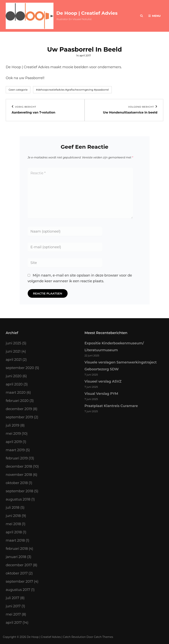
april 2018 (14, 532)
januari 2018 (16, 557)
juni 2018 (13, 516)
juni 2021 (13, 351)
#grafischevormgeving (79, 90)
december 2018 (19, 466)
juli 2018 (13, 508)
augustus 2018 (18, 499)
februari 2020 (17, 401)
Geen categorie (18, 90)
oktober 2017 (17, 573)
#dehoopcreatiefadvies (50, 90)
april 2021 (14, 360)
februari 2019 (17, 458)
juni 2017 (13, 606)
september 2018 (19, 491)
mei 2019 (13, 434)
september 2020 (20, 368)
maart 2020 (16, 393)
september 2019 (19, 417)
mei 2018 (13, 524)
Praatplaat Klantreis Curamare (111, 406)
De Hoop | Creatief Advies (87, 13)
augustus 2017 (18, 590)
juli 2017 (13, 598)
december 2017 (19, 565)
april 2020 (14, 384)
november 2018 (19, 475)
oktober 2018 (17, 483)
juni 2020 (14, 376)
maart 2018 (15, 540)
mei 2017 (13, 614)
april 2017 (14, 623)
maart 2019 (15, 450)
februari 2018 (17, 549)
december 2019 (19, 409)
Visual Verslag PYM (101, 394)
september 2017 (19, 582)
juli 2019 (13, 425)
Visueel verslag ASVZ (103, 381)
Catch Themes (104, 637)
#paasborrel (101, 90)
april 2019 (14, 442)
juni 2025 (13, 343)
